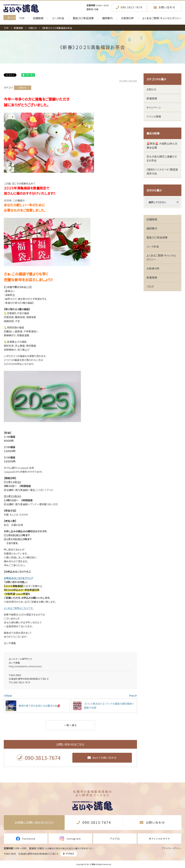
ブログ (150, 286)
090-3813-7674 (22, 682)
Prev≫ (133, 696)
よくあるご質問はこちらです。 (19, 608)
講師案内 (152, 228)
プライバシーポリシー (172, 848)
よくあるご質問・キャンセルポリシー (161, 257)
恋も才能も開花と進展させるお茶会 (162, 158)
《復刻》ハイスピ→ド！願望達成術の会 (162, 171)
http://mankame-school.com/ (25, 666)
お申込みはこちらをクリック (18, 578)
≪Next (8, 696)
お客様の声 (153, 268)
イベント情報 (154, 116)
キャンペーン (154, 107)
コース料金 (153, 246)
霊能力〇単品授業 (157, 237)
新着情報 (152, 98)
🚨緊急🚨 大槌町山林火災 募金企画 (162, 145)
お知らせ (23, 88)
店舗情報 (152, 219)
